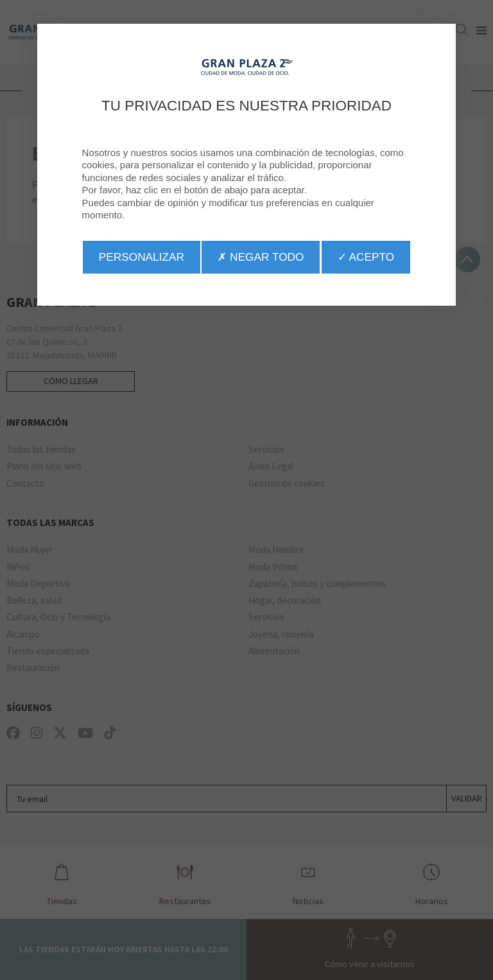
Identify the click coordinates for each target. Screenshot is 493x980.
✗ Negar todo (261, 257)
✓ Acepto (366, 257)
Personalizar (142, 257)
